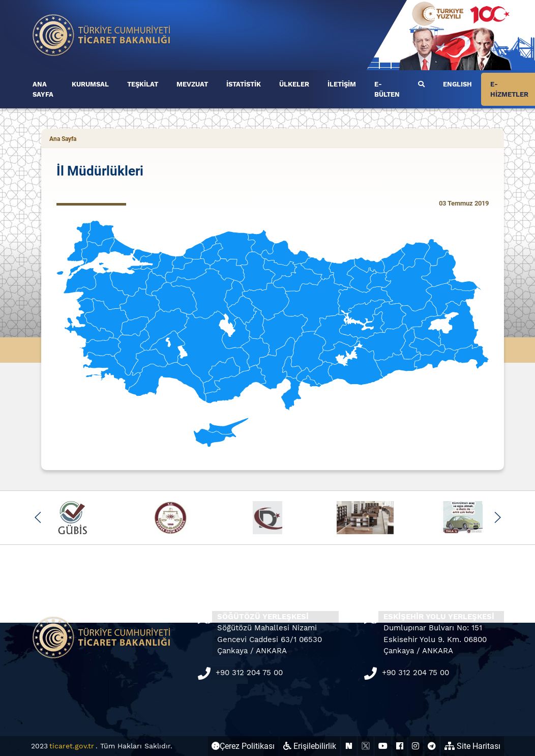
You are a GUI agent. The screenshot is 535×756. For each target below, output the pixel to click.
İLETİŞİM (342, 84)
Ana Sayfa (63, 139)
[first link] (421, 84)
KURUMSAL (90, 84)
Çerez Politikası (243, 746)
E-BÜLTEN (387, 89)
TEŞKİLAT (143, 84)
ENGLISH (457, 84)
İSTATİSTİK (244, 84)
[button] (38, 517)
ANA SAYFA (43, 89)
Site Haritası (472, 746)
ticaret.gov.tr (72, 746)
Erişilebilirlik (310, 746)
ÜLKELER (294, 84)
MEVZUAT (192, 84)
